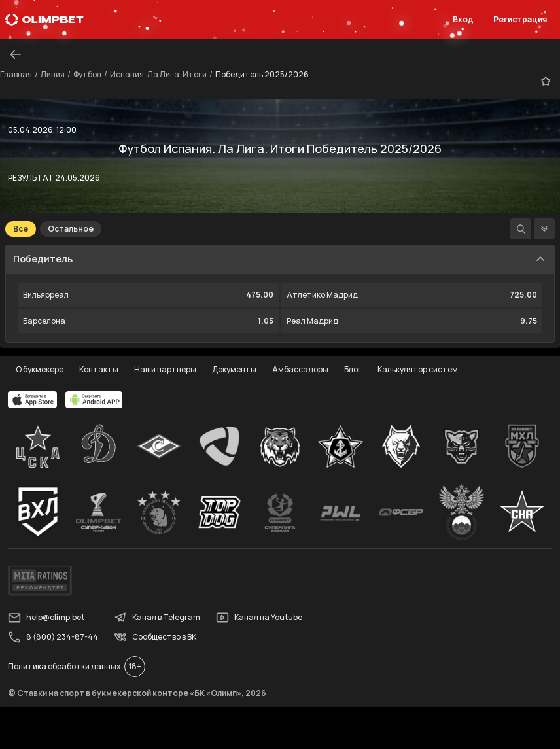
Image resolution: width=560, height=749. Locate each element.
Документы (234, 369)
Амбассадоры (300, 369)
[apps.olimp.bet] (33, 400)
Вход (463, 19)
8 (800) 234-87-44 (53, 637)
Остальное (71, 229)
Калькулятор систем (418, 369)
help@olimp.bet (46, 618)
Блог (353, 369)
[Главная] (44, 20)
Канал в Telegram (157, 618)
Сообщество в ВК (155, 637)
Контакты (99, 369)
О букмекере (40, 369)
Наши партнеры (165, 369)
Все (21, 229)
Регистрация (520, 19)
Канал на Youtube (259, 618)
